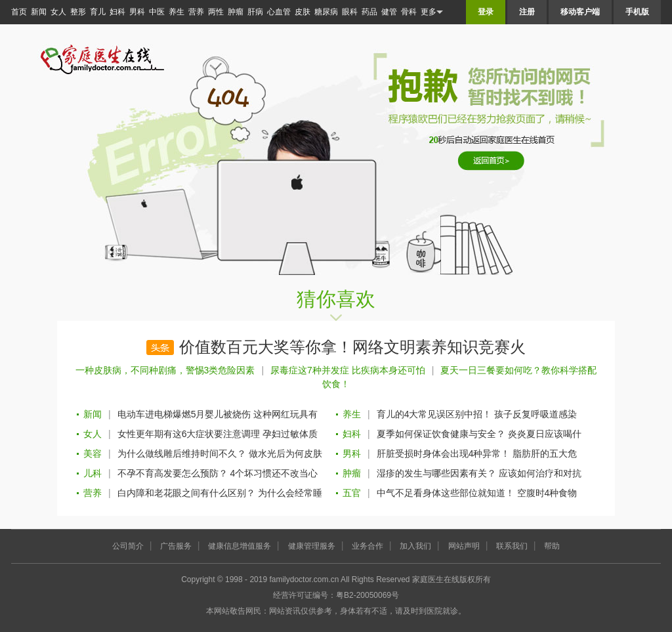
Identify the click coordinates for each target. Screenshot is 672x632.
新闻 (39, 12)
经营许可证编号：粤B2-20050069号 (336, 595)
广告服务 (176, 546)
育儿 (98, 12)
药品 (369, 12)
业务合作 (367, 546)
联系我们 (512, 546)
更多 (432, 12)
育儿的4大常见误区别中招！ (434, 414)
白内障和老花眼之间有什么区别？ (186, 493)
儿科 (93, 473)
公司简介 (128, 546)
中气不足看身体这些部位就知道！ (446, 493)
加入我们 (415, 546)
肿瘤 (236, 12)
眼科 (350, 12)
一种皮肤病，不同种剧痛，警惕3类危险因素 (165, 370)
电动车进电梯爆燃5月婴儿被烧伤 (184, 414)
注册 (527, 12)
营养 (196, 12)
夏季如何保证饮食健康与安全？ (441, 434)
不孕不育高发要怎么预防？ (173, 473)
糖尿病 (326, 12)
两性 (216, 12)
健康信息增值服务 (240, 546)
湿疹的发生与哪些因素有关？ (436, 473)
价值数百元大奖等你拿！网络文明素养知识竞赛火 (352, 347)
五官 (352, 493)
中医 (157, 12)
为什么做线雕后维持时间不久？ (182, 453)
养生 (177, 12)
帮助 (552, 546)
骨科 (409, 12)
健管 (389, 12)
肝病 (255, 12)
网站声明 (464, 546)
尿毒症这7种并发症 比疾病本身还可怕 (348, 370)
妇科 (117, 12)
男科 (137, 12)
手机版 (637, 12)
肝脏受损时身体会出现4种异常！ (444, 453)
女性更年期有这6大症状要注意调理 (189, 434)
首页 (19, 12)
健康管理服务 (312, 546)
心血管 (279, 12)
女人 (58, 12)
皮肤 (303, 12)
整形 (78, 12)
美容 (93, 453)
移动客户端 (580, 12)
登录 (486, 12)
